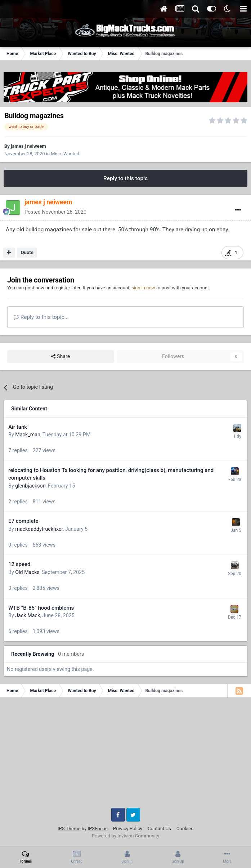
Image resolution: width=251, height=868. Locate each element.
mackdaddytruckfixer (39, 529)
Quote (27, 252)
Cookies (185, 829)
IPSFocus (97, 829)
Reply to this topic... (41, 317)
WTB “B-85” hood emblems (41, 608)
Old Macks (27, 572)
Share (60, 357)
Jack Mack (28, 615)
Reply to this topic (125, 178)
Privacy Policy (128, 829)
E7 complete (23, 521)
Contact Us (159, 829)
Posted (55, 212)
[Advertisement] (125, 755)
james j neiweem (28, 146)
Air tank (18, 427)
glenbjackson (30, 486)
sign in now (143, 288)
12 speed (19, 564)
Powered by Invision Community (126, 836)
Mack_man (28, 435)
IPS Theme (69, 829)
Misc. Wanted (65, 154)
